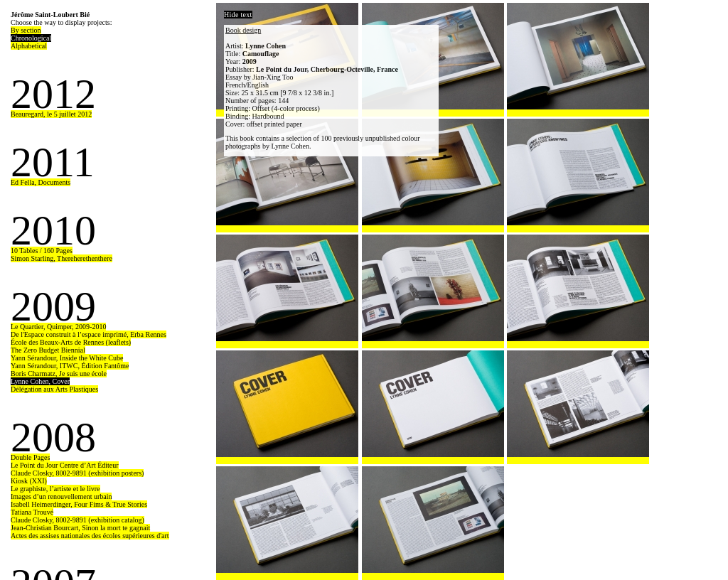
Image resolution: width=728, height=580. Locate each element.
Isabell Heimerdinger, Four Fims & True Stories (79, 504)
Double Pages (30, 457)
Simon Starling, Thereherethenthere (61, 258)
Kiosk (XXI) (29, 481)
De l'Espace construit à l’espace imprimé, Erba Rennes (89, 334)
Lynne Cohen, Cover (40, 381)
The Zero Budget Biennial (48, 350)
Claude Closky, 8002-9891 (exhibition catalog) (77, 520)
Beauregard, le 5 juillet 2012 (51, 114)
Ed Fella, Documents (41, 182)
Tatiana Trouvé (32, 512)
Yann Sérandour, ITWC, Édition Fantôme (70, 366)
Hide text (238, 15)
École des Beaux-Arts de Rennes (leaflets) (71, 342)
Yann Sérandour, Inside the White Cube (67, 358)
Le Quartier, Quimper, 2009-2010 (58, 327)
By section (26, 30)
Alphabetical (29, 46)
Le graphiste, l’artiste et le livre (55, 489)
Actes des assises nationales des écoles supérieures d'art (90, 536)
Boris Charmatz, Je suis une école (59, 374)
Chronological (31, 38)
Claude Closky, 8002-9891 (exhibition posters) (77, 473)
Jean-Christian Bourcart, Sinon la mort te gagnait (80, 528)
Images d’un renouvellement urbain (61, 496)
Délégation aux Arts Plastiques (54, 389)
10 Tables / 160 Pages (42, 251)
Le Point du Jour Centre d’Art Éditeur (65, 465)
